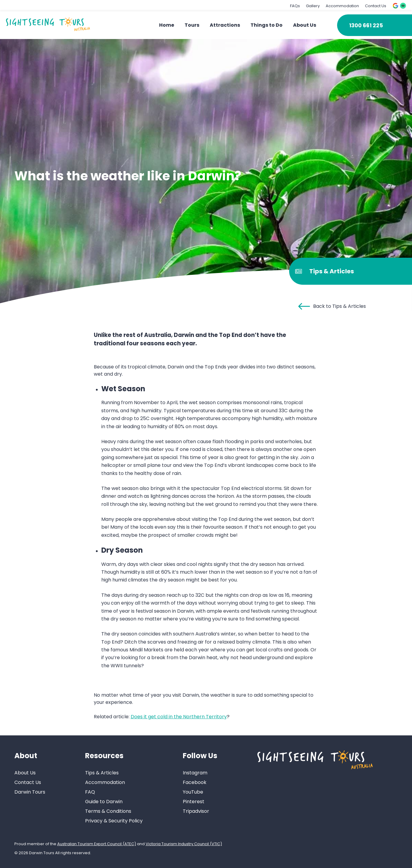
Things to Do (267, 25)
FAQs (295, 6)
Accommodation (342, 6)
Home (167, 25)
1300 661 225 (366, 25)
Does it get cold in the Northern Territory (179, 717)
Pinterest (194, 802)
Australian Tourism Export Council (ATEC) (97, 844)
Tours (192, 25)
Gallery (313, 6)
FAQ (90, 792)
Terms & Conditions (108, 811)
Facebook (195, 782)
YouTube (193, 792)
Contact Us (376, 6)
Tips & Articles (102, 773)
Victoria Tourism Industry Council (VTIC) (184, 844)
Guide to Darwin (104, 802)
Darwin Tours (30, 792)
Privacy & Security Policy (114, 821)
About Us (305, 25)
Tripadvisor (196, 811)
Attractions (225, 25)
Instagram (195, 773)
